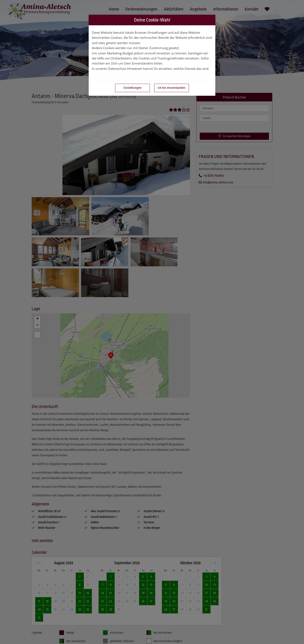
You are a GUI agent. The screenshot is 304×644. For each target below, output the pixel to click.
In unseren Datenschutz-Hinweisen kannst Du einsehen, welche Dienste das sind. (151, 69)
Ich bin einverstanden (172, 88)
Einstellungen (132, 88)
